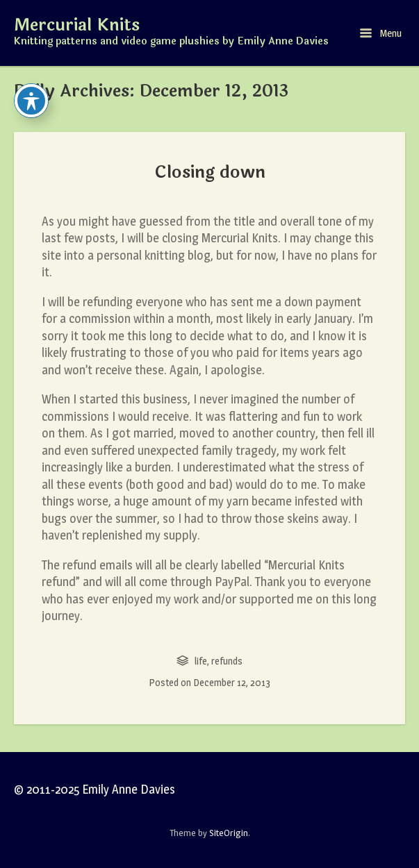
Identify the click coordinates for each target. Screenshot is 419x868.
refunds (227, 661)
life (201, 661)
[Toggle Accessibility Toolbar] (31, 101)
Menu (381, 33)
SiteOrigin (229, 833)
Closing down (210, 172)
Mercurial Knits (77, 26)
